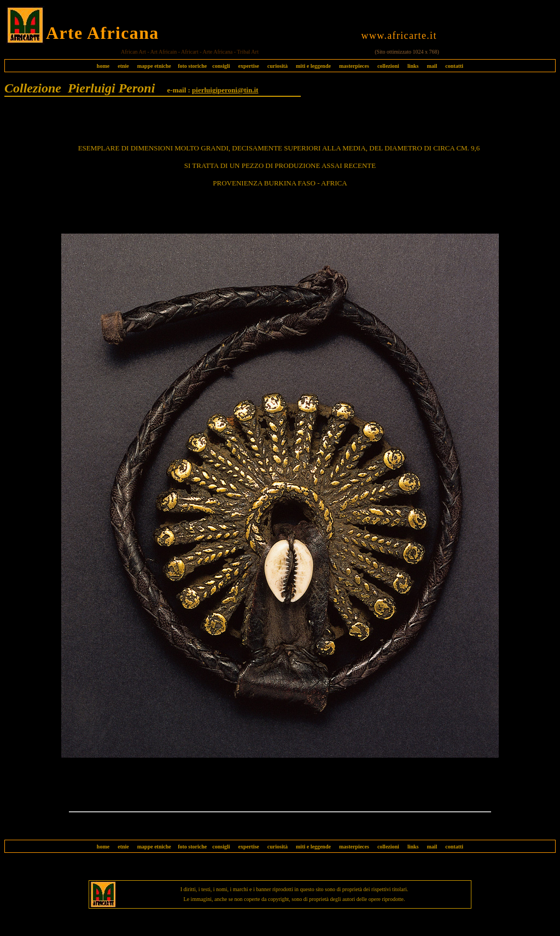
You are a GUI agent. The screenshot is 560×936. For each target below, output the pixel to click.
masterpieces (354, 66)
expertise (248, 66)
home (103, 66)
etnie (121, 66)
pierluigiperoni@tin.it (225, 90)
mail (432, 66)
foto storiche (192, 66)
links (413, 66)
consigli (221, 66)
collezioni (388, 66)
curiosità (278, 66)
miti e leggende (313, 66)
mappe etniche (154, 66)
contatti (454, 66)
